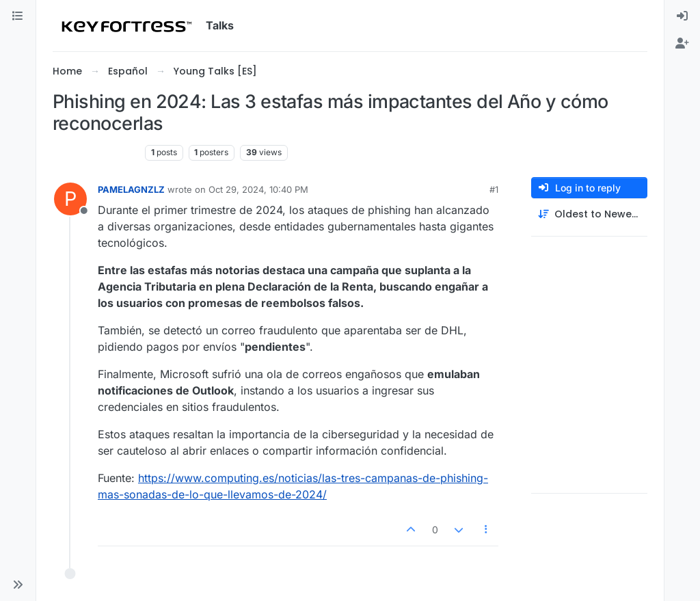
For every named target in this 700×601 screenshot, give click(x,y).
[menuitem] (682, 16)
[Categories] (18, 16)
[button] (18, 585)
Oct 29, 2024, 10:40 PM (258, 189)
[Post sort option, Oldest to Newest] (589, 214)
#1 (494, 189)
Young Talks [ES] (96, 152)
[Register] (682, 44)
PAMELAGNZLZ (131, 189)
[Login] (682, 16)
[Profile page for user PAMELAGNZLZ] (70, 199)
